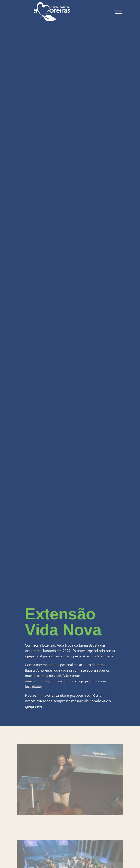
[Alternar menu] (119, 12)
